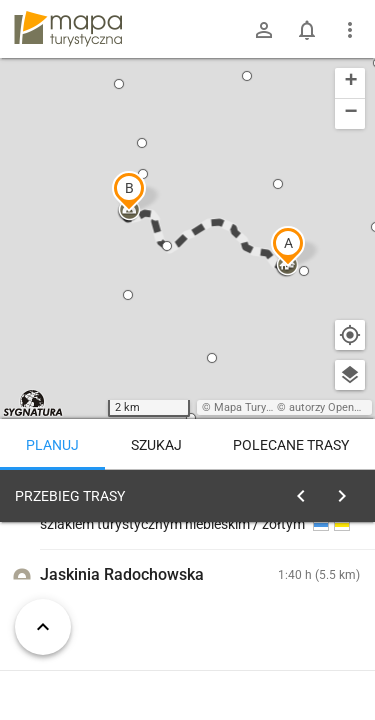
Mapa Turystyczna (259, 407)
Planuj (52, 445)
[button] (288, 246)
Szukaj (156, 445)
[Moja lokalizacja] (350, 335)
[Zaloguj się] (264, 30)
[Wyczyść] (348, 491)
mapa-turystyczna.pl (68, 29)
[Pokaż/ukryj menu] (350, 30)
